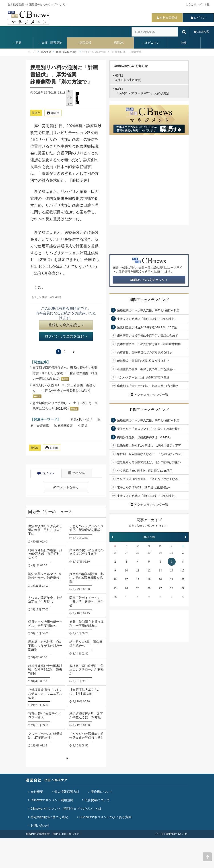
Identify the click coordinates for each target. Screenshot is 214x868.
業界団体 (46, 52)
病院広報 (84, 43)
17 (126, 579)
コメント (46, 473)
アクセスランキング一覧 (149, 395)
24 (126, 588)
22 (183, 579)
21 (172, 579)
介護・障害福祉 (50, 43)
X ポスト (77, 98)
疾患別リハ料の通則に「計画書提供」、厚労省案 (112, 52)
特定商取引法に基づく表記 (49, 817)
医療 (17, 43)
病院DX (117, 43)
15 (183, 571)
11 (138, 571)
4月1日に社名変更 (128, 78)
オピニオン (151, 43)
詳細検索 (203, 32)
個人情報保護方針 (67, 792)
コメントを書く (66, 487)
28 (138, 553)
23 (115, 588)
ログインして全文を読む (66, 336)
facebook (77, 473)
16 (115, 579)
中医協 (83, 426)
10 (126, 571)
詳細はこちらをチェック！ (149, 280)
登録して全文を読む (66, 325)
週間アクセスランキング (149, 300)
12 (149, 571)
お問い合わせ (40, 825)
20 (160, 579)
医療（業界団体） (67, 52)
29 (149, 553)
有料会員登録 (169, 18)
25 (138, 588)
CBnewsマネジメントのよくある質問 (105, 817)
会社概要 (37, 792)
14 (172, 571)
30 (160, 553)
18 (138, 579)
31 (172, 553)
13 (160, 571)
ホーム (32, 52)
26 (115, 553)
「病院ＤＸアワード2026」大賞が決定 (142, 91)
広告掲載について (97, 800)
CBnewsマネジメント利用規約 (52, 800)
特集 (184, 43)
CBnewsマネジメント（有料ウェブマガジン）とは (66, 809)
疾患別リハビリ (81, 419)
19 (149, 579)
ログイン (200, 18)
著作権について (102, 792)
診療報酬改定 (64, 426)
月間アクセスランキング (149, 410)
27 (126, 553)
